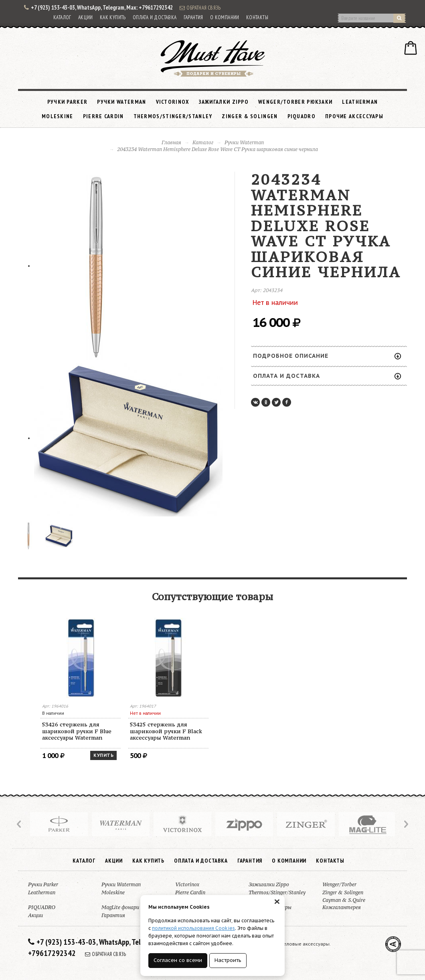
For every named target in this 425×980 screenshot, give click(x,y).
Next (405, 824)
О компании (225, 17)
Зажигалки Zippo (224, 102)
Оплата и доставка (155, 17)
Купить (103, 755)
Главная (171, 142)
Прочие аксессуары (354, 116)
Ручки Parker (68, 102)
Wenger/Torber (339, 884)
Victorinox (173, 102)
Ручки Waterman (121, 102)
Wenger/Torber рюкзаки (295, 102)
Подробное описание (327, 356)
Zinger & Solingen (250, 116)
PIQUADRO (302, 116)
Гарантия (193, 17)
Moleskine (58, 116)
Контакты (257, 17)
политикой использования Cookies (193, 928)
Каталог (62, 17)
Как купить (113, 17)
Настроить (228, 960)
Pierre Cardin (103, 116)
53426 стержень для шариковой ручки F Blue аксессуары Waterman (77, 731)
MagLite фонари (120, 907)
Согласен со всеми (178, 960)
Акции (86, 17)
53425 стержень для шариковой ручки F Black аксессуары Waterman (166, 731)
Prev (20, 824)
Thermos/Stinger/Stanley (173, 116)
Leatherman (360, 102)
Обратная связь (200, 8)
